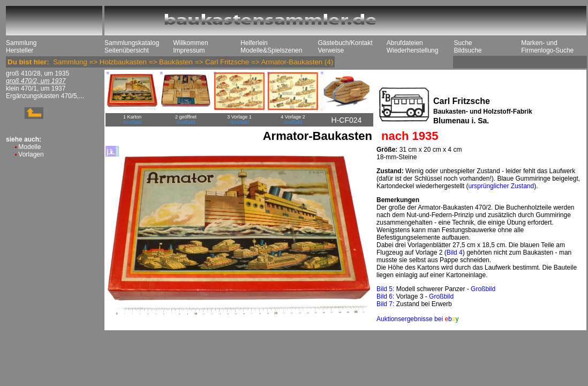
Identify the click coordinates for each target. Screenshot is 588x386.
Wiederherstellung (413, 50)
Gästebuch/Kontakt (345, 43)
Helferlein (254, 43)
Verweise (331, 50)
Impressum (189, 50)
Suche (463, 43)
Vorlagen (31, 154)
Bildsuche (468, 50)
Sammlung (21, 43)
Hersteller (20, 50)
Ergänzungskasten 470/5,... (45, 96)
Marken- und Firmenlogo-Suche (547, 47)
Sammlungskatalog (132, 43)
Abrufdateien (405, 43)
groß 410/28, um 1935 (37, 73)
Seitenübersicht (127, 50)
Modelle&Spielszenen (271, 50)
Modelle (29, 147)
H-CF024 (347, 120)
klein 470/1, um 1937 (36, 88)
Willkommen (190, 43)
